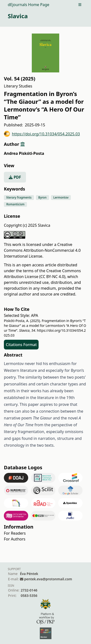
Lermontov (61, 197)
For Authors (15, 539)
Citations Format (21, 345)
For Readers (15, 533)
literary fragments (19, 197)
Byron (42, 197)
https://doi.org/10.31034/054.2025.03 (42, 134)
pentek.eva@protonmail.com (48, 579)
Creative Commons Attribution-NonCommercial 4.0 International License (42, 250)
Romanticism (15, 204)
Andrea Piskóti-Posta (24, 153)
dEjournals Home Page (29, 5)
